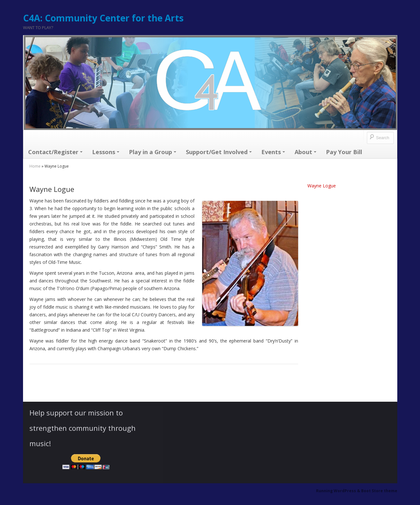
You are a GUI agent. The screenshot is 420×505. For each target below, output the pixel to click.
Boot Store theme (379, 491)
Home (35, 166)
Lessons (106, 152)
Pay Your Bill (344, 152)
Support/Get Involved (219, 152)
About (305, 152)
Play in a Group (153, 152)
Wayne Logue (322, 186)
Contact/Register (55, 152)
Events (273, 152)
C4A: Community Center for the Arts (103, 18)
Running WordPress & (339, 491)
